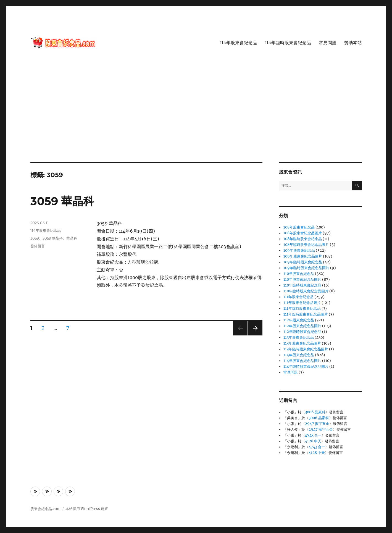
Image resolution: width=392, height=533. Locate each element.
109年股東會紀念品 (299, 250)
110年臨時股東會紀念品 (302, 285)
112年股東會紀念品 (299, 320)
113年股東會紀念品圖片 (302, 343)
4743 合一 (313, 435)
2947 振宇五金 (317, 424)
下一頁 (253, 335)
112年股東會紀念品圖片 (302, 326)
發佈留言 (38, 246)
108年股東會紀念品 (299, 227)
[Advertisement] (196, 121)
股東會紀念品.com (45, 509)
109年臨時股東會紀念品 (303, 262)
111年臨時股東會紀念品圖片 (306, 314)
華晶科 (72, 238)
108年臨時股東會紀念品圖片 (306, 245)
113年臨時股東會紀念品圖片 (306, 349)
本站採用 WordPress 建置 (87, 509)
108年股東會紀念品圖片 (303, 233)
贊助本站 (353, 43)
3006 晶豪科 (315, 412)
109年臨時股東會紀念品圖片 (306, 268)
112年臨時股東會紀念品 (302, 332)
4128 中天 (313, 441)
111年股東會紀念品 (298, 297)
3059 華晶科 (62, 201)
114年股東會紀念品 (239, 43)
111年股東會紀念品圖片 (302, 303)
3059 (35, 238)
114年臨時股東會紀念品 (288, 43)
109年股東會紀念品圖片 (303, 256)
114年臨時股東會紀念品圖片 (306, 367)
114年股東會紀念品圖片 (302, 361)
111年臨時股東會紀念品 (302, 308)
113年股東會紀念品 (299, 338)
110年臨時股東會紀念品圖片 (306, 291)
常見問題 (328, 43)
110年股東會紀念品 (299, 274)
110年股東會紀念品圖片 (302, 279)
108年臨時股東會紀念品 (303, 239)
